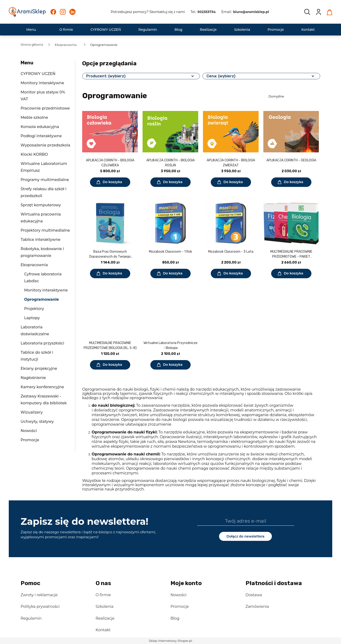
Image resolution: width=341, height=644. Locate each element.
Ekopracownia (34, 265)
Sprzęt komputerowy (41, 205)
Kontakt (103, 630)
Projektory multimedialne (45, 230)
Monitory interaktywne (42, 83)
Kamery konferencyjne (42, 387)
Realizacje (105, 618)
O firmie (103, 595)
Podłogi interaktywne (41, 136)
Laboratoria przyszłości (42, 343)
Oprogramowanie (42, 299)
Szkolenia (105, 607)
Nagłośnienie (33, 378)
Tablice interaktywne (40, 240)
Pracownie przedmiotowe (45, 108)
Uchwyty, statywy (37, 421)
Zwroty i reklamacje (39, 595)
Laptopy (32, 318)
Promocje (30, 440)
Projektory (34, 309)
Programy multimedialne (45, 180)
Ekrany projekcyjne (39, 368)
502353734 (207, 12)
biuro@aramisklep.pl (251, 12)
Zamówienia (257, 607)
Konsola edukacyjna (40, 127)
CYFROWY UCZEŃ (38, 74)
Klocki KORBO (34, 154)
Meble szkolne (34, 117)
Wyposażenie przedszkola (45, 145)
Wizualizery (32, 412)
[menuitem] (31, 30)
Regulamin (31, 618)
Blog (175, 618)
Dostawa (254, 595)
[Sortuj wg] (294, 96)
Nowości (29, 431)
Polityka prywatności (40, 607)
